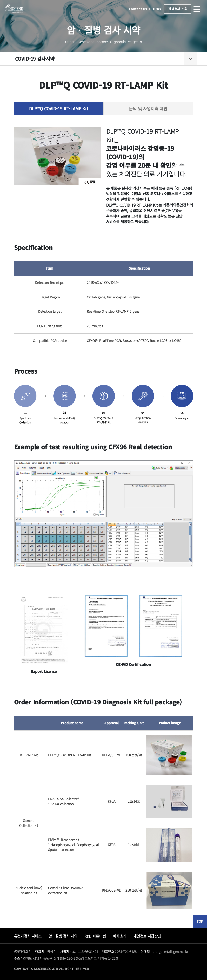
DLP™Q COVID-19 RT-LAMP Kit (59, 108)
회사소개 (119, 936)
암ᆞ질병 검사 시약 (63, 936)
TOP (200, 921)
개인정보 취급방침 (147, 936)
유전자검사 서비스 (28, 936)
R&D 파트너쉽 (95, 936)
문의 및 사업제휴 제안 (148, 108)
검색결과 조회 (178, 9)
